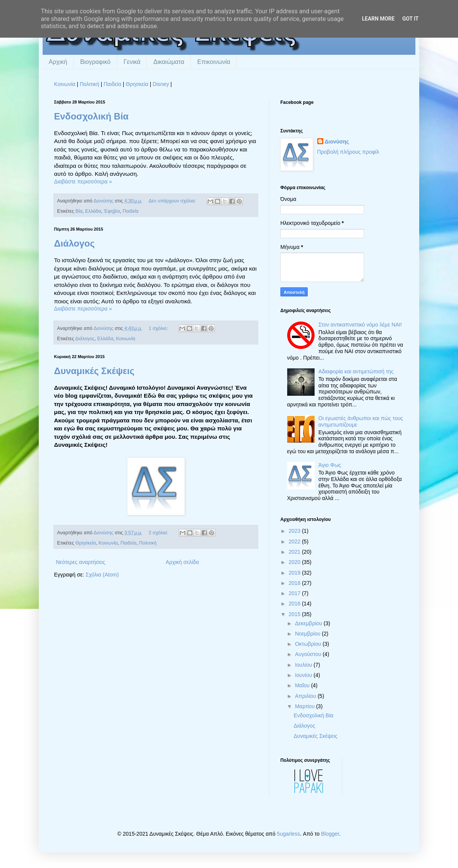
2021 (295, 552)
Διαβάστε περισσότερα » (83, 182)
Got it (410, 19)
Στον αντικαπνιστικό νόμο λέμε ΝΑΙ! (360, 325)
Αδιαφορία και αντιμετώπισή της (356, 371)
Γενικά (132, 62)
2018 (295, 583)
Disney (161, 84)
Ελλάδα (93, 211)
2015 (295, 614)
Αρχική (58, 62)
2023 (295, 531)
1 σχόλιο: (159, 328)
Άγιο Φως (330, 465)
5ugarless (289, 834)
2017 (295, 593)
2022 (295, 542)
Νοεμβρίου (308, 634)
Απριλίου (306, 696)
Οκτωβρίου (309, 644)
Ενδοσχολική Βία (91, 116)
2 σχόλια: (159, 533)
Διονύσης (337, 142)
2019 (295, 573)
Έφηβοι (112, 211)
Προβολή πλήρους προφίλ (348, 152)
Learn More (378, 19)
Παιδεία (112, 84)
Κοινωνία (65, 84)
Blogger (330, 834)
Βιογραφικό (95, 62)
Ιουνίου (304, 675)
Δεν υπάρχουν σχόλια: (173, 201)
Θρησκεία (137, 84)
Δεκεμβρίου (309, 623)
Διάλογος (74, 243)
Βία (79, 211)
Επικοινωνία (214, 62)
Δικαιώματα (169, 62)
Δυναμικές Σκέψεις (94, 371)
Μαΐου (303, 685)
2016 (295, 604)
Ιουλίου (304, 665)
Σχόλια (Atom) (102, 575)
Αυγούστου (309, 654)
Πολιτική (90, 84)
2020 (295, 562)
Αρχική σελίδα (182, 562)
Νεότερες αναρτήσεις (81, 562)
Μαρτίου (305, 706)
